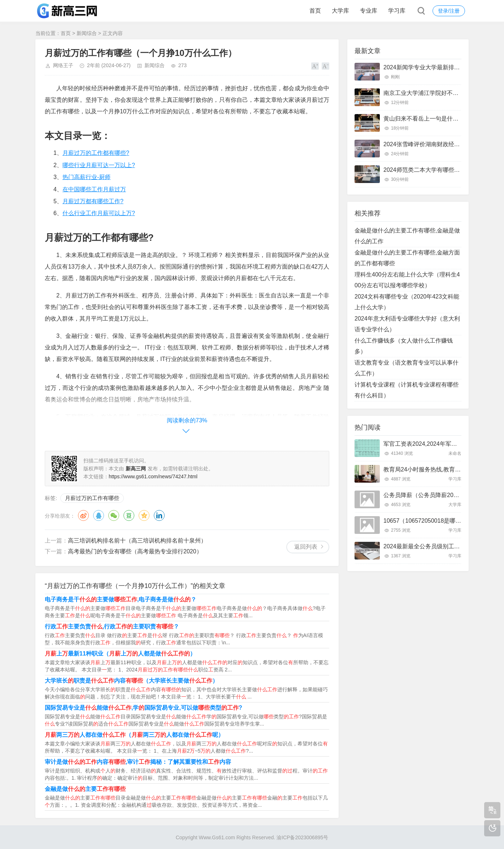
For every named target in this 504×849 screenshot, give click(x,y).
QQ (99, 515)
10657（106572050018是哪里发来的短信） (440, 521)
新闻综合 (87, 33)
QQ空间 (144, 515)
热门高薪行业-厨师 (86, 177)
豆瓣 (129, 515)
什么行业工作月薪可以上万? (99, 213)
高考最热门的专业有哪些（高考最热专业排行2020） (135, 551)
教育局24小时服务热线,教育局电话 (428, 469)
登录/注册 (449, 11)
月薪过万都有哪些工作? (93, 201)
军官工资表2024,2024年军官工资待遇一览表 (440, 444)
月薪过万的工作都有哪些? (96, 153)
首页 (315, 11)
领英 (159, 515)
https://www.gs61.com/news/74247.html (153, 476)
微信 (114, 515)
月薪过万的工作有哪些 (92, 498)
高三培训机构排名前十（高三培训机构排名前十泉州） (137, 541)
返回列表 (306, 547)
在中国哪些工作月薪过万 (94, 189)
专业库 (369, 11)
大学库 (340, 11)
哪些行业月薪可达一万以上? (99, 165)
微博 (83, 515)
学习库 (397, 11)
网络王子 (63, 65)
